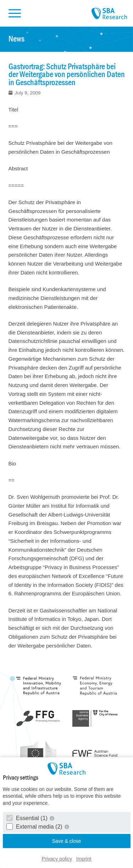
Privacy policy (57, 859)
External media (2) (35, 827)
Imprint (84, 859)
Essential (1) (28, 818)
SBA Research (109, 14)
